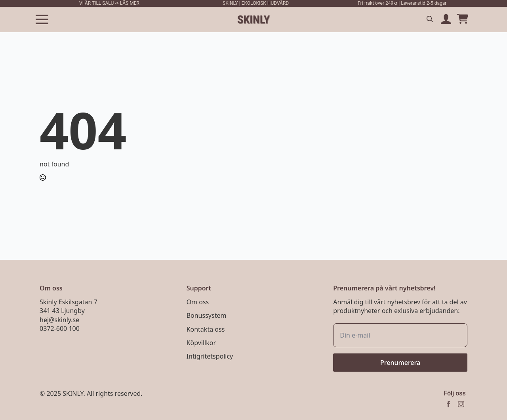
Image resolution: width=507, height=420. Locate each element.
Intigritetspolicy (210, 356)
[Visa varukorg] (463, 19)
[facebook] (448, 404)
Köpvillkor (201, 343)
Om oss (198, 302)
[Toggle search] (430, 19)
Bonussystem (207, 315)
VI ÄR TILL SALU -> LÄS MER (109, 3)
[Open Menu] (42, 19)
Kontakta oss (206, 329)
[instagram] (461, 404)
